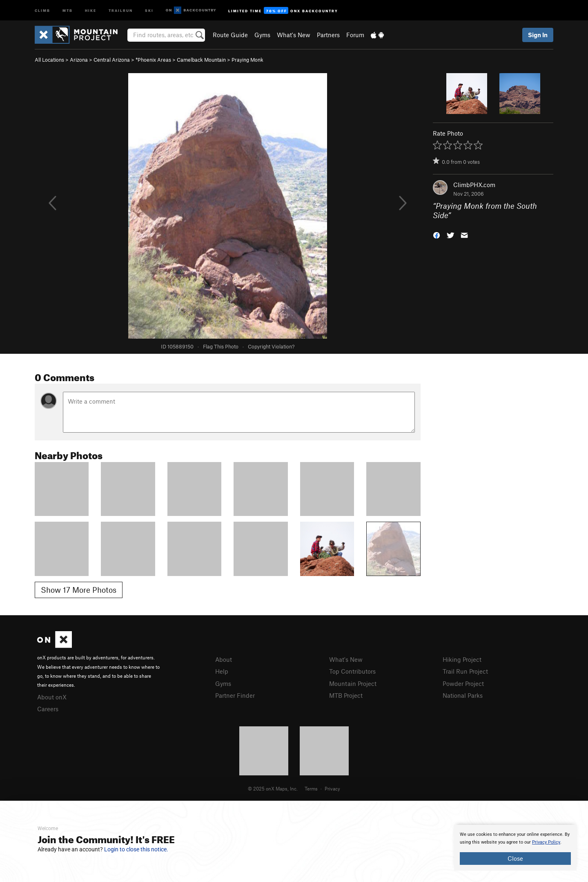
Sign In (538, 35)
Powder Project (463, 683)
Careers (48, 709)
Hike (91, 10)
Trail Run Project (465, 671)
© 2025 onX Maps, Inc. (273, 788)
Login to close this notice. (136, 849)
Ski (149, 10)
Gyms (262, 35)
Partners (328, 35)
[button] (437, 234)
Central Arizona (112, 60)
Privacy (332, 788)
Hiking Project (462, 659)
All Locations (49, 60)
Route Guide (230, 35)
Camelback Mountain (201, 60)
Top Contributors (352, 671)
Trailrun (121, 10)
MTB (68, 10)
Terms (311, 788)
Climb (42, 10)
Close (515, 858)
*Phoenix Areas (153, 60)
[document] (515, 848)
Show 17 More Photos (79, 590)
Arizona (79, 60)
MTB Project (346, 695)
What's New (294, 35)
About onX (52, 697)
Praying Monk (247, 60)
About (224, 659)
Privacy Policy (546, 842)
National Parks (463, 695)
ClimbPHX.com (474, 185)
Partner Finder (235, 695)
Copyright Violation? (271, 346)
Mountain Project (353, 683)
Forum (355, 35)
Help (222, 671)
